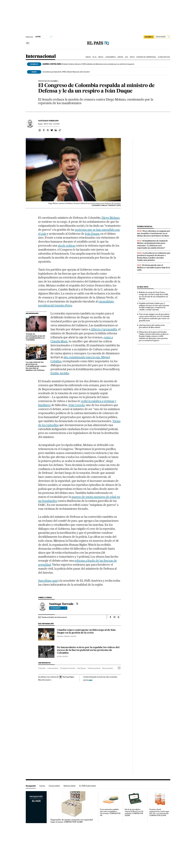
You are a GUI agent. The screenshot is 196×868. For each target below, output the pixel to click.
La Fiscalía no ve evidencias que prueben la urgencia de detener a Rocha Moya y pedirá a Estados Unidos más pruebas (154, 257)
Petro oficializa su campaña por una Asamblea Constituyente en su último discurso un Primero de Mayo (154, 233)
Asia (126, 57)
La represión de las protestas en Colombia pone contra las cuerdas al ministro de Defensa (36, 366)
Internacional (41, 56)
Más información (45, 680)
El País (59, 657)
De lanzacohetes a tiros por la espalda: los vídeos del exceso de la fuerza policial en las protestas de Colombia (88, 650)
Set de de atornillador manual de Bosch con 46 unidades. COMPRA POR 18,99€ (134, 812)
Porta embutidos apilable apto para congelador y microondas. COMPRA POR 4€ (110, 812)
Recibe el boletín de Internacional (54, 617)
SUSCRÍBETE (149, 37)
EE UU (95, 57)
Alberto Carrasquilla (104, 329)
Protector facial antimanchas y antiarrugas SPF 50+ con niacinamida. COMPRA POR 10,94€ (159, 812)
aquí (91, 680)
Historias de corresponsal (146, 57)
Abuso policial (107, 668)
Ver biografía (58, 608)
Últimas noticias (164, 57)
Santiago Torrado (48, 121)
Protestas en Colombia (48, 81)
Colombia (42, 668)
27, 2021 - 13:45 (52, 124)
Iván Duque (92, 234)
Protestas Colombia (68, 668)
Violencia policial (94, 668)
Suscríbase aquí (48, 581)
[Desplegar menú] (28, 43)
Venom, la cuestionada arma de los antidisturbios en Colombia (36, 337)
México (101, 57)
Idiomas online (69, 786)
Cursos (42, 786)
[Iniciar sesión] (163, 37)
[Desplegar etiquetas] (119, 668)
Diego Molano (111, 218)
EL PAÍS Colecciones (88, 786)
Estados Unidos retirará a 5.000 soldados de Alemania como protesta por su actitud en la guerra (88, 64)
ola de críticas (67, 246)
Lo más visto (143, 287)
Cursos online (54, 786)
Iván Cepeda (77, 405)
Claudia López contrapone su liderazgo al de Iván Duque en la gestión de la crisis (86, 631)
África (132, 57)
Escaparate (31, 786)
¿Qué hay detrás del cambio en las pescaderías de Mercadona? (152, 326)
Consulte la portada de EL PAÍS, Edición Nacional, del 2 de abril (66, 72)
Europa (88, 57)
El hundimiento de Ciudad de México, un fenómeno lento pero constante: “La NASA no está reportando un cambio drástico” (152, 244)
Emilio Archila (60, 373)
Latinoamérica (110, 57)
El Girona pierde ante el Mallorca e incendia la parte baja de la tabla (153, 268)
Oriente (120, 57)
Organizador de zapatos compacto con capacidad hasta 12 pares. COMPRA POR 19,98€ (72, 821)
